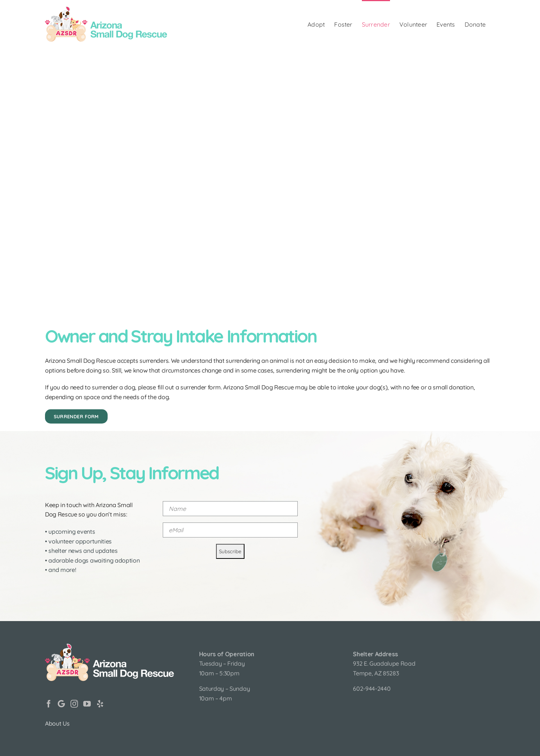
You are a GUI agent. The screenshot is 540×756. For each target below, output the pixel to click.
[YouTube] (87, 704)
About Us (57, 723)
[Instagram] (74, 704)
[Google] (61, 704)
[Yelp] (100, 704)
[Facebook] (49, 704)
